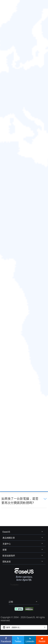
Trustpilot (14, 585)
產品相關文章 (9, 538)
